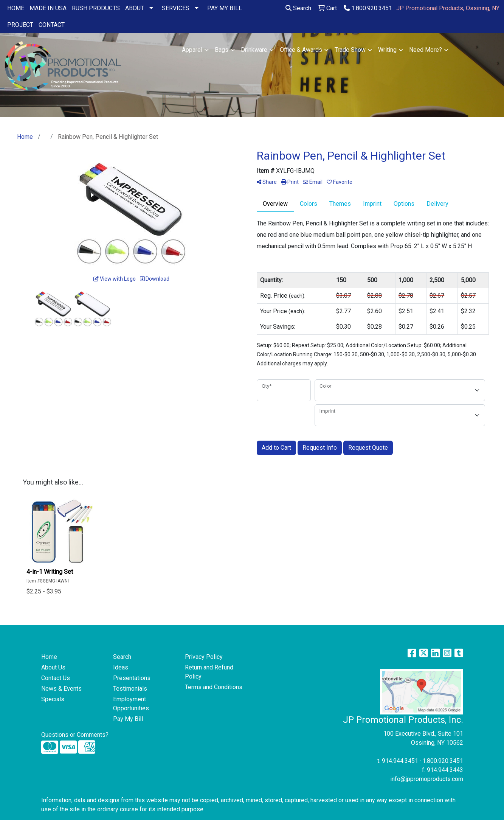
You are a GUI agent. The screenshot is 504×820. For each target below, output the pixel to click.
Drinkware (254, 50)
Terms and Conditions (214, 687)
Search (298, 8)
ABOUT (135, 8)
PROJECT (20, 25)
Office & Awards (301, 50)
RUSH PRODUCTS (96, 8)
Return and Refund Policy (209, 672)
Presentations (132, 678)
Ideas (121, 667)
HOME (16, 8)
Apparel (192, 50)
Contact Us (56, 678)
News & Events (61, 689)
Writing (387, 50)
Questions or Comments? (75, 735)
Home (49, 657)
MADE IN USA (48, 8)
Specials (53, 699)
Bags (222, 50)
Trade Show (350, 50)
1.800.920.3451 (368, 8)
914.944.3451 (400, 761)
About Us (53, 667)
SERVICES (176, 8)
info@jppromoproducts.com (427, 779)
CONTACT (52, 25)
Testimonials (130, 689)
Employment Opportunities (131, 704)
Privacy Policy (204, 657)
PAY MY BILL (225, 8)
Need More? (426, 50)
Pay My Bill (128, 719)
